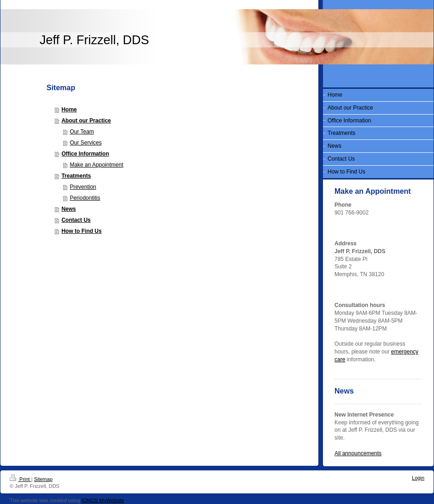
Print (21, 479)
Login (418, 478)
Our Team (82, 132)
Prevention (83, 187)
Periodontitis (85, 198)
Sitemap (43, 479)
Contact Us (76, 220)
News (68, 209)
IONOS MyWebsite (103, 500)
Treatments (76, 176)
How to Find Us (81, 231)
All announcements (358, 453)
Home (69, 110)
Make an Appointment (96, 165)
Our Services (85, 143)
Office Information (85, 154)
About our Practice (86, 121)
